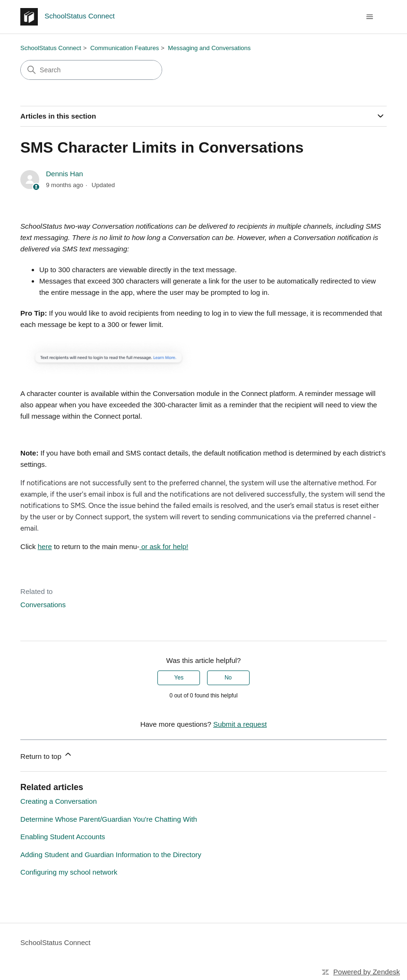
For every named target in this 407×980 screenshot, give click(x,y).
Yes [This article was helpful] (179, 678)
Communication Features (125, 48)
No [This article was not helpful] (228, 678)
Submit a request (240, 724)
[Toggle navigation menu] (370, 17)
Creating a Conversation (59, 801)
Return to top (47, 755)
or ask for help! (164, 546)
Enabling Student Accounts (63, 837)
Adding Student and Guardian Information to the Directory (111, 855)
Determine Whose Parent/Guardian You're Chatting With (109, 819)
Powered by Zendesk (367, 972)
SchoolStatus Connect (51, 48)
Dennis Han (64, 174)
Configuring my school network (69, 872)
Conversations (43, 605)
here (45, 546)
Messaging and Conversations (209, 48)
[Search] (91, 70)
